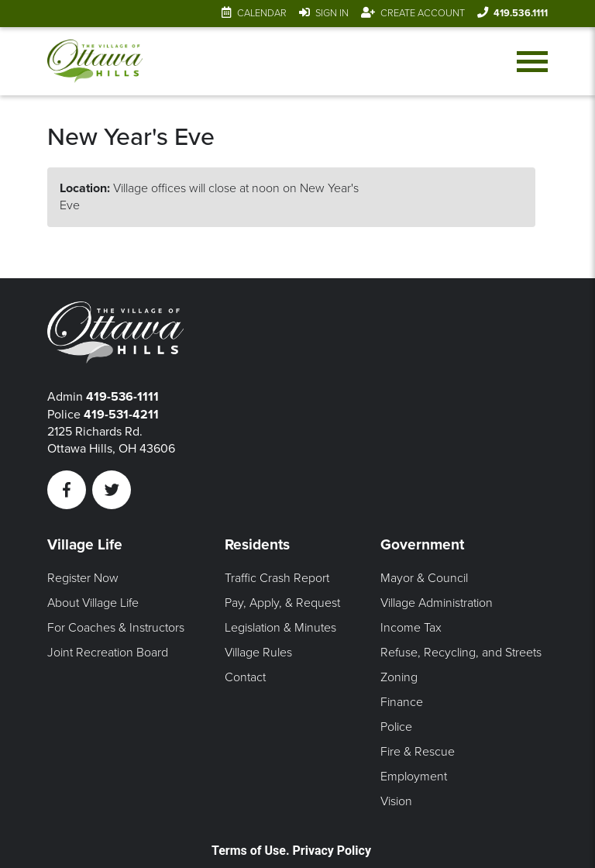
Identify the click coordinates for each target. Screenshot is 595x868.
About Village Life (93, 603)
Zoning (399, 677)
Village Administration (437, 603)
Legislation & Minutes (280, 628)
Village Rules (258, 653)
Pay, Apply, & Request (282, 603)
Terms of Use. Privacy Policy (291, 851)
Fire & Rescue (418, 752)
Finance (402, 702)
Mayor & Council (424, 578)
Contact (245, 677)
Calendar (262, 13)
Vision (396, 801)
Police (396, 727)
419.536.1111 (521, 13)
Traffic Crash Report (277, 578)
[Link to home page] (95, 61)
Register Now (83, 578)
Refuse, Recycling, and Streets (461, 653)
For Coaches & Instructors (116, 628)
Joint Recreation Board (108, 653)
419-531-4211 (121, 415)
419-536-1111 (122, 397)
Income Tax (411, 628)
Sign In (332, 13)
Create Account (423, 13)
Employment (414, 777)
